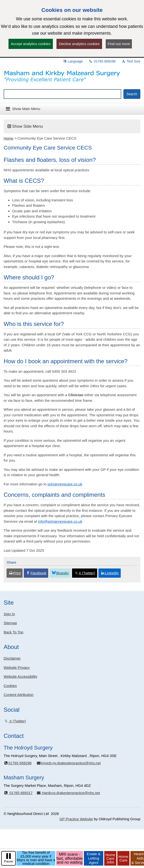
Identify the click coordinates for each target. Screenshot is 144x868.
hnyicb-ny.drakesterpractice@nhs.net (68, 763)
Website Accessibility (20, 676)
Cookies (10, 686)
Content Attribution (19, 695)
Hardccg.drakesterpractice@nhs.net (68, 793)
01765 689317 (18, 793)
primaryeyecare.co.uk (65, 484)
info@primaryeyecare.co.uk (60, 521)
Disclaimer (12, 658)
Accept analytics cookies (31, 44)
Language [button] (73, 61)
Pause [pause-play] (8, 861)
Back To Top (13, 632)
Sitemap (10, 623)
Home (8, 138)
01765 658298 (102, 61)
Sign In (9, 614)
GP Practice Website (76, 819)
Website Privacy (17, 667)
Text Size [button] (131, 61)
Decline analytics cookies (79, 44)
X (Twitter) (15, 721)
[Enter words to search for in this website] (62, 94)
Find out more (119, 44)
